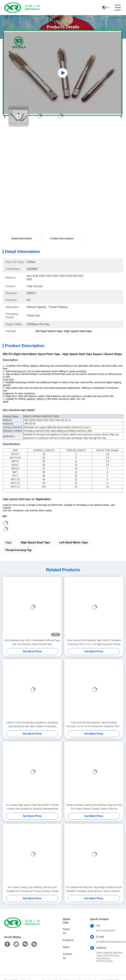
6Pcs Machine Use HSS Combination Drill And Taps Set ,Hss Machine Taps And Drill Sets (32, 642)
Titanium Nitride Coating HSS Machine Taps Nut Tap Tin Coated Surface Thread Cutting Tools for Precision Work (94, 807)
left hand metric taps (73, 542)
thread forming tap (18, 550)
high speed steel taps (35, 542)
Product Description (62, 238)
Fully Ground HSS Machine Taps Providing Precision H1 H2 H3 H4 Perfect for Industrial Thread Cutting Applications (94, 725)
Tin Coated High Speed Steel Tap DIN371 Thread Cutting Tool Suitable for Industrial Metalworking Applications (32, 807)
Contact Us (67, 956)
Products (68, 940)
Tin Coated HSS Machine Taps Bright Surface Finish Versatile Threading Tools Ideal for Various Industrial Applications (94, 889)
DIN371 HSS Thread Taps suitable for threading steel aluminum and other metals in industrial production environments (32, 725)
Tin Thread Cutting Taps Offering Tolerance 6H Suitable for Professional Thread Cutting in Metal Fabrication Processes (32, 889)
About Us (66, 931)
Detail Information (22, 238)
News (66, 947)
